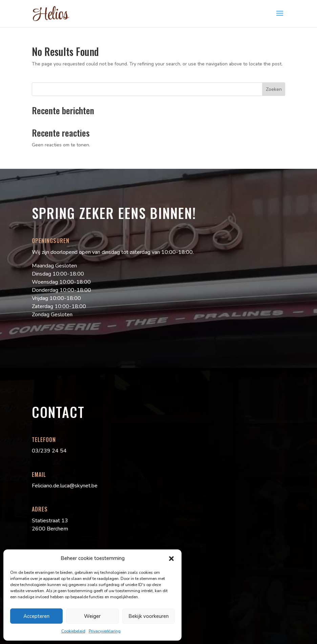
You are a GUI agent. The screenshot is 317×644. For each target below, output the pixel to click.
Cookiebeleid (73, 631)
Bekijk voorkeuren (149, 616)
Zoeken (274, 89)
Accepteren (36, 616)
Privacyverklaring (105, 631)
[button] (171, 559)
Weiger (92, 616)
